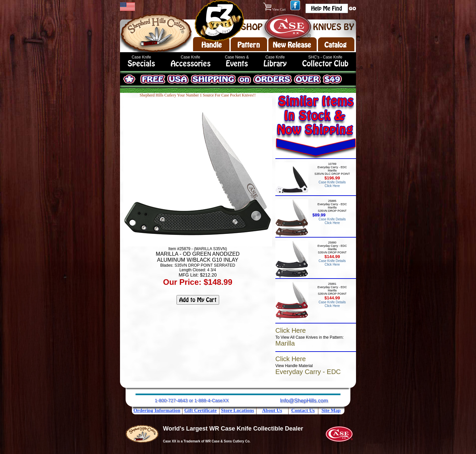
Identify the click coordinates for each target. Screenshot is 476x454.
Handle (212, 45)
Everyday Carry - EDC (308, 372)
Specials (141, 64)
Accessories (191, 64)
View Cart (275, 9)
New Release (292, 45)
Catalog (335, 45)
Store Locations (237, 410)
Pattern (249, 45)
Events (237, 64)
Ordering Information (157, 410)
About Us (272, 410)
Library (275, 64)
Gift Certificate (201, 410)
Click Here (291, 330)
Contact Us (303, 410)
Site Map (331, 410)
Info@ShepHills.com (304, 401)
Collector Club (325, 64)
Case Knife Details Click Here (332, 184)
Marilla (285, 343)
